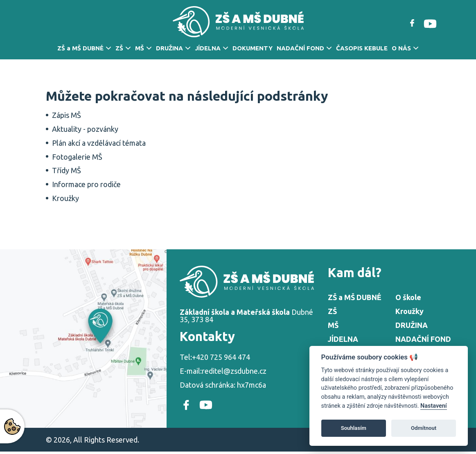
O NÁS (401, 48)
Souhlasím (354, 428)
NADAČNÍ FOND (300, 48)
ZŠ (119, 48)
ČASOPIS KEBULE (362, 48)
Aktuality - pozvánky (85, 129)
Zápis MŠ (67, 115)
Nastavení (434, 406)
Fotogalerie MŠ (77, 157)
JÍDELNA (208, 48)
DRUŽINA (169, 48)
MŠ (140, 48)
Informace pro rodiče (86, 184)
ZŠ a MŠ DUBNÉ (80, 48)
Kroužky (65, 198)
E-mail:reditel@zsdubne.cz (223, 371)
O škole (408, 297)
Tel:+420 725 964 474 (215, 357)
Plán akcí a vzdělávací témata (99, 143)
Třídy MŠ (67, 170)
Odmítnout (424, 428)
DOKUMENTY (253, 48)
